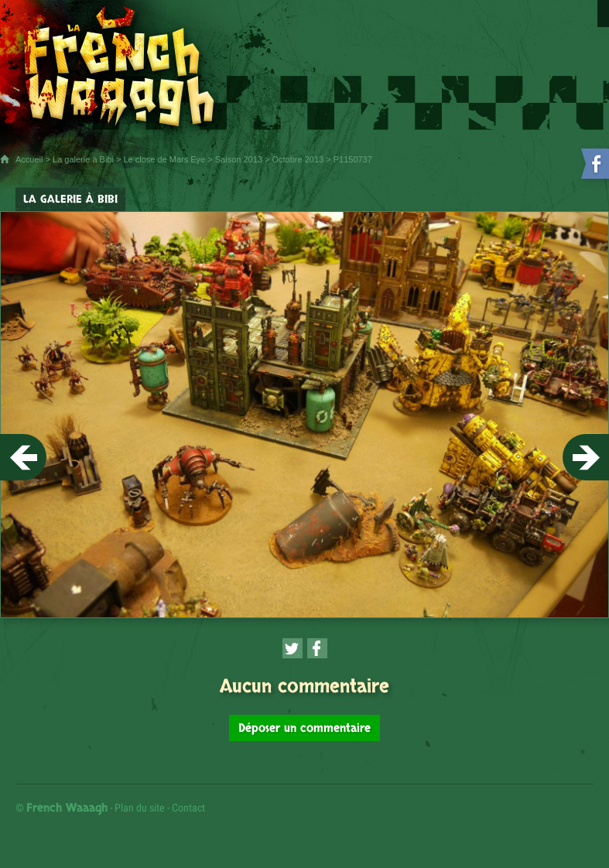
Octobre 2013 (298, 159)
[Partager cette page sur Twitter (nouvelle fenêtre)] (293, 648)
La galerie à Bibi (83, 159)
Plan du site (140, 808)
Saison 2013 (239, 159)
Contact (188, 808)
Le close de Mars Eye (164, 159)
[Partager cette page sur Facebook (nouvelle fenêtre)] (317, 648)
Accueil (29, 159)
